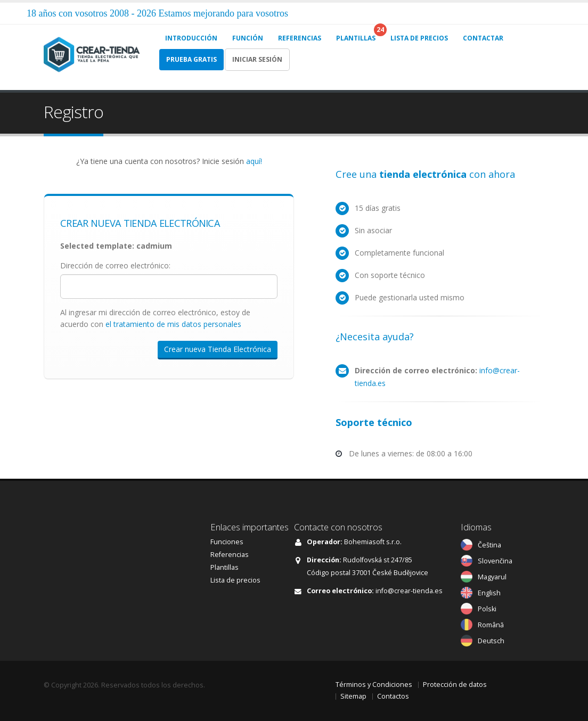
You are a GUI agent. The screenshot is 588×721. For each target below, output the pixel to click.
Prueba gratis (191, 59)
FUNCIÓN (248, 38)
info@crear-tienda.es (409, 591)
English (489, 593)
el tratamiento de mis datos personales (173, 324)
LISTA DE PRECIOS (419, 38)
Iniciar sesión (257, 59)
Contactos (393, 696)
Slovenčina (495, 561)
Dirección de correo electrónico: (115, 265)
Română (491, 625)
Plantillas (224, 567)
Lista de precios (235, 580)
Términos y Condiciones (374, 685)
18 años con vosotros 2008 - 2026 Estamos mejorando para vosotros (157, 13)
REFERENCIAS (300, 38)
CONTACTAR (483, 38)
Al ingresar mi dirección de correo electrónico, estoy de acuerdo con (155, 318)
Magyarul (492, 577)
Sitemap (353, 696)
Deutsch (491, 641)
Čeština (489, 545)
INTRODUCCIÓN (191, 38)
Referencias (230, 555)
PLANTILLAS (356, 38)
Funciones (227, 542)
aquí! (254, 161)
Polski (487, 609)
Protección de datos (455, 685)
